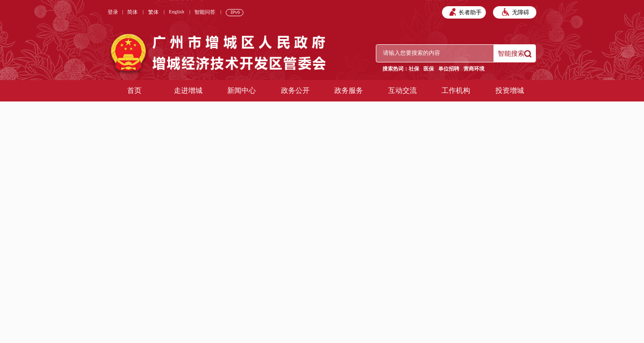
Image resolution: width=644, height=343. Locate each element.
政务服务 (349, 91)
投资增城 (510, 91)
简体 (132, 12)
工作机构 (456, 91)
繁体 (153, 12)
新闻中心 (241, 91)
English (177, 12)
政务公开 (295, 91)
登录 (113, 12)
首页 (134, 91)
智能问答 (205, 12)
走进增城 (188, 91)
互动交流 (402, 91)
